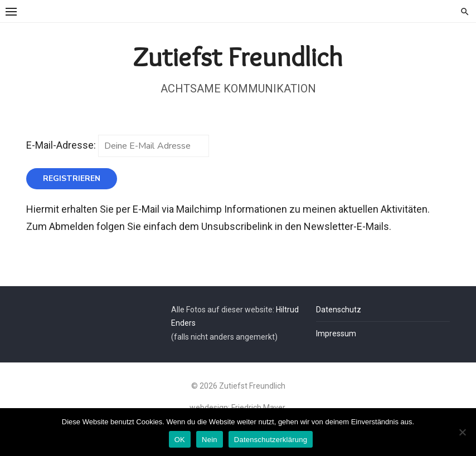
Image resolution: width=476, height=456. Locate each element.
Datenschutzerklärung (271, 440)
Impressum (336, 334)
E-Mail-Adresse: (118, 145)
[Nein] (462, 432)
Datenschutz (339, 310)
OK (180, 440)
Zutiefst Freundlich (238, 57)
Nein (210, 440)
